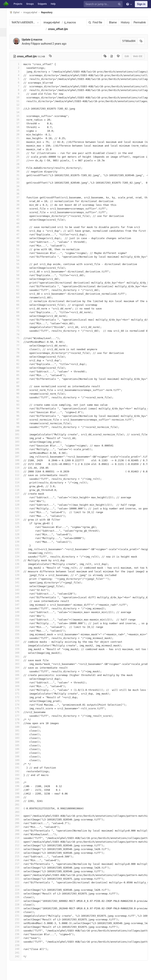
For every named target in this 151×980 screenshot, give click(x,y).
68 (19, 312)
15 (19, 116)
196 (19, 786)
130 (19, 542)
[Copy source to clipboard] (105, 56)
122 (19, 512)
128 (19, 534)
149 (19, 612)
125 (19, 523)
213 (19, 849)
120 (19, 505)
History (125, 22)
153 (19, 627)
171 (19, 693)
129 (19, 538)
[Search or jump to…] (104, 4)
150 (19, 616)
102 (19, 438)
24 (19, 149)
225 (19, 893)
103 (19, 442)
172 (19, 697)
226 (19, 897)
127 (19, 531)
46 (19, 231)
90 (19, 394)
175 (19, 708)
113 (19, 479)
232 (19, 919)
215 (19, 856)
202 (19, 808)
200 (19, 801)
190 (19, 764)
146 (19, 601)
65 (19, 301)
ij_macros (73, 22)
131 (19, 545)
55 (19, 264)
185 (19, 745)
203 (19, 812)
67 (19, 308)
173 (19, 701)
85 (19, 375)
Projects (18, 4)
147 (19, 605)
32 (19, 179)
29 (19, 168)
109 (19, 464)
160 (19, 653)
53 (19, 257)
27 (19, 160)
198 (19, 793)
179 (19, 723)
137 (19, 568)
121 (19, 508)
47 (19, 234)
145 (19, 597)
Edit (127, 56)
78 (19, 349)
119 (19, 501)
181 (19, 730)
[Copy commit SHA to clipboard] (141, 41)
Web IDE (138, 56)
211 (19, 842)
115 (19, 486)
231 (19, 916)
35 (19, 190)
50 (19, 245)
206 (19, 823)
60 (19, 282)
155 (19, 634)
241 (19, 953)
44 (19, 223)
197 (19, 790)
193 (19, 775)
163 (19, 664)
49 (19, 242)
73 (19, 331)
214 (19, 853)
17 (19, 123)
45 (19, 227)
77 (19, 345)
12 (19, 105)
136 (19, 564)
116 (19, 490)
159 (19, 649)
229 (19, 908)
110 (19, 468)
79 (19, 353)
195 (19, 782)
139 (19, 575)
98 (19, 423)
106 (19, 453)
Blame (113, 22)
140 (19, 579)
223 (19, 886)
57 (19, 271)
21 (19, 138)
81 (19, 360)
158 (19, 645)
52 (19, 253)
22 (19, 142)
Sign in (141, 4)
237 (19, 938)
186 (19, 749)
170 (19, 690)
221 (19, 879)
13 (19, 108)
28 (19, 164)
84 (19, 371)
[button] (5, 975)
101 (19, 434)
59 (19, 279)
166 (19, 675)
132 (19, 549)
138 (19, 571)
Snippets (42, 4)
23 (19, 145)
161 (19, 656)
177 (19, 716)
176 (19, 712)
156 (19, 638)
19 (19, 131)
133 (19, 553)
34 (19, 186)
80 (19, 357)
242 (19, 956)
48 (19, 238)
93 (19, 405)
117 (19, 494)
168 (19, 682)
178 (19, 719)
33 (19, 182)
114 (19, 482)
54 (19, 260)
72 (19, 327)
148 (19, 608)
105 (19, 449)
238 (19, 942)
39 (19, 205)
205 (19, 819)
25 (19, 153)
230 (19, 912)
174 (19, 705)
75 (19, 338)
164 (19, 668)
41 (19, 212)
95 (19, 412)
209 (19, 834)
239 (19, 945)
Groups (30, 4)
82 (19, 364)
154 (19, 631)
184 (19, 742)
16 (19, 120)
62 (19, 290)
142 (19, 586)
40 (19, 208)
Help (53, 4)
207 (19, 827)
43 (19, 220)
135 (19, 560)
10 (19, 97)
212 (19, 845)
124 (19, 519)
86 (19, 379)
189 (19, 760)
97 (19, 419)
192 (19, 771)
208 (19, 830)
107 (19, 456)
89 (19, 390)
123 (19, 516)
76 (19, 342)
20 (19, 134)
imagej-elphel (55, 22)
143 (19, 590)
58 (19, 275)
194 (19, 779)
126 (19, 527)
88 (19, 386)
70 (19, 319)
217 (19, 864)
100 (19, 431)
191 (19, 767)
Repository (50, 12)
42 (19, 216)
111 (19, 471)
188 (19, 756)
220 (19, 875)
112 (19, 475)
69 (19, 316)
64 (19, 297)
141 (19, 582)
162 (19, 660)
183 (19, 738)
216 (19, 860)
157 (19, 642)
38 (19, 201)
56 (19, 268)
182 (19, 734)
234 (19, 927)
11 (19, 101)
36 (19, 194)
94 (19, 408)
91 (19, 397)
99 (19, 427)
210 (19, 838)
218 (19, 867)
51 (19, 249)
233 (19, 923)
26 (19, 157)
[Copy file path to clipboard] (54, 56)
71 (19, 323)
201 (19, 805)
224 (19, 890)
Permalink (140, 22)
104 (19, 445)
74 (19, 334)
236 (19, 934)
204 (19, 816)
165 (19, 671)
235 (19, 930)
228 (19, 904)
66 (19, 305)
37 (19, 197)
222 (19, 882)
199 (19, 797)
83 (19, 368)
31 (19, 175)
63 (19, 294)
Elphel (18, 12)
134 (19, 556)
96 (19, 416)
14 (19, 112)
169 (19, 686)
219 (19, 871)
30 (19, 171)
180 (19, 727)
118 (19, 497)
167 (19, 679)
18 (19, 127)
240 (19, 949)
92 (19, 401)
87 (19, 382)
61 (19, 286)
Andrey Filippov (34, 44)
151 (19, 619)
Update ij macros (35, 40)
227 (19, 901)
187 (19, 753)
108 (19, 460)
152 (19, 623)
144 (19, 593)
